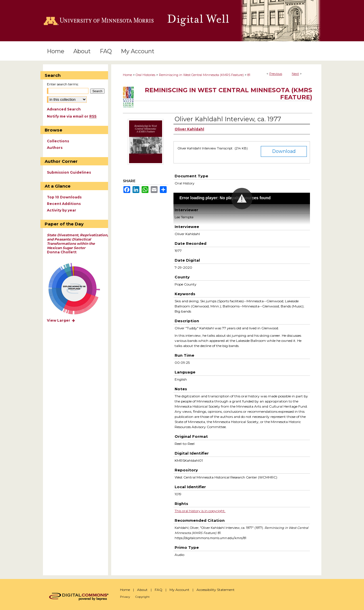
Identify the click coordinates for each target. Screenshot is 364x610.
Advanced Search (64, 109)
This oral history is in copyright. (200, 511)
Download (284, 151)
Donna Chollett (77, 244)
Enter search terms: (63, 84)
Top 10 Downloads (64, 197)
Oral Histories (145, 75)
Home (127, 75)
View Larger (61, 320)
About (142, 590)
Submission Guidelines (69, 172)
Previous (276, 74)
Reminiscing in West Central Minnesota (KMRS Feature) (201, 75)
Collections (58, 141)
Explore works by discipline (78, 289)
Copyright (142, 597)
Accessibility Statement (216, 590)
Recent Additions (64, 204)
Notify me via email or (72, 116)
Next (295, 74)
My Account (179, 590)
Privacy (125, 597)
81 (249, 75)
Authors (55, 148)
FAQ (159, 590)
